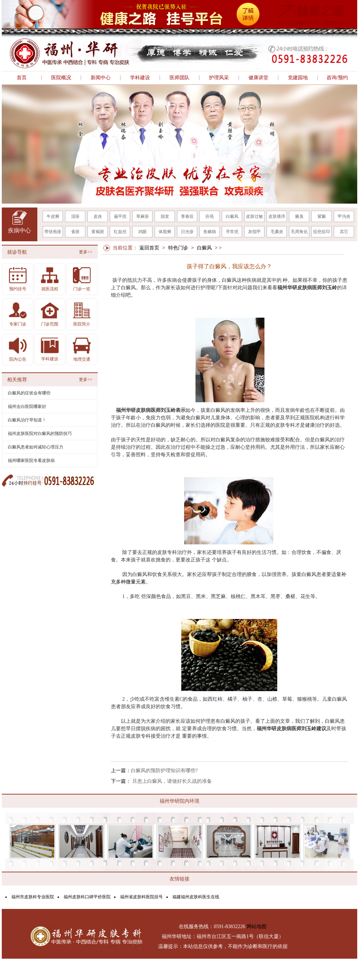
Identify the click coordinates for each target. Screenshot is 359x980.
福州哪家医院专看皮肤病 (31, 461)
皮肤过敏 (254, 216)
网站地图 (257, 927)
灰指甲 (254, 232)
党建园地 (298, 78)
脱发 (165, 216)
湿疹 (75, 216)
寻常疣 (232, 232)
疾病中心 (20, 230)
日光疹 (187, 232)
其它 (344, 232)
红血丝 (120, 232)
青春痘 (187, 216)
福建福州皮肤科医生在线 (196, 897)
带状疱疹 (53, 232)
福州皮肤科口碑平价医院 (87, 897)
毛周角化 (299, 232)
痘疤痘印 (322, 232)
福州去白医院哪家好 (27, 406)
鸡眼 (143, 232)
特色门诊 (178, 248)
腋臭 (299, 216)
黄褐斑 (98, 232)
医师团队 (179, 78)
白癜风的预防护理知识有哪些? (164, 771)
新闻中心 (101, 78)
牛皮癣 (53, 216)
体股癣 (165, 232)
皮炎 (98, 216)
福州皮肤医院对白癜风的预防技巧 (40, 434)
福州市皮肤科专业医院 (33, 897)
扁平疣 (120, 216)
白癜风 (232, 216)
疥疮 (210, 216)
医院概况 (61, 78)
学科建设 (140, 78)
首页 (22, 78)
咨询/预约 (337, 78)
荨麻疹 (143, 216)
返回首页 (149, 248)
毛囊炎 (277, 232)
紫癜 (322, 216)
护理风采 (219, 78)
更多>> (86, 252)
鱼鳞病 (210, 232)
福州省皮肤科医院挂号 (141, 897)
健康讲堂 (258, 78)
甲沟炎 (344, 216)
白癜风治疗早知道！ (27, 420)
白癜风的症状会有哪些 (29, 393)
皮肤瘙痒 (277, 216)
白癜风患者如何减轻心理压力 (36, 447)
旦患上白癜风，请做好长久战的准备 (171, 781)
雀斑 (75, 232)
